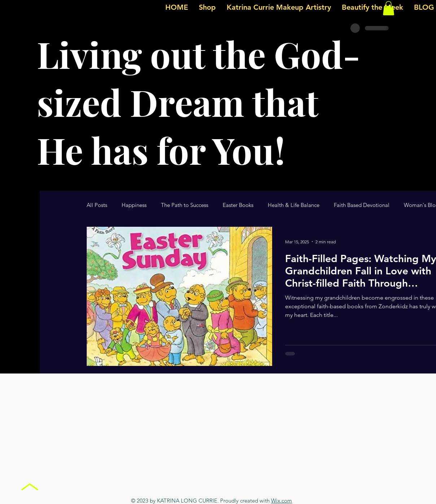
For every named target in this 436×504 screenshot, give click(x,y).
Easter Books (238, 205)
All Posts (97, 205)
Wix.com (282, 501)
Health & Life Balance (294, 205)
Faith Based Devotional (362, 205)
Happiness (134, 205)
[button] (389, 8)
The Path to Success (185, 205)
